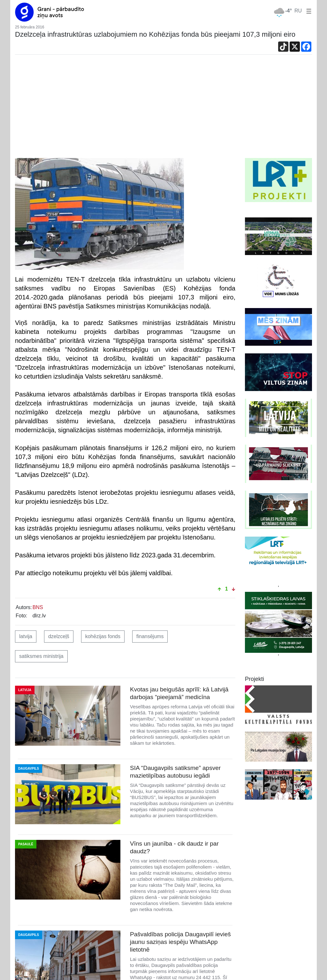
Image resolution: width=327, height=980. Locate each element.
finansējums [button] (150, 636)
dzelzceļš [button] (59, 636)
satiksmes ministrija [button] (41, 656)
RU (298, 11)
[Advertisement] (163, 110)
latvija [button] (26, 636)
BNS (38, 607)
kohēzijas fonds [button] (103, 636)
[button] (308, 11)
